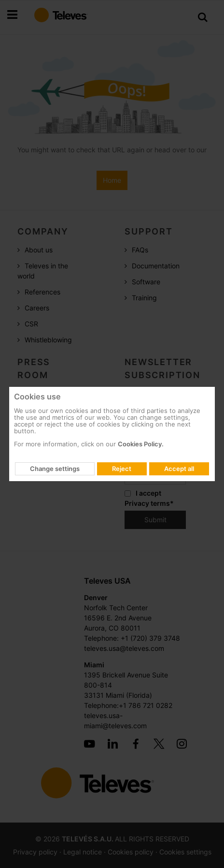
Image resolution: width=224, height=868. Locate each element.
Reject (122, 469)
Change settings (55, 469)
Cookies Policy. (141, 444)
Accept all (179, 469)
